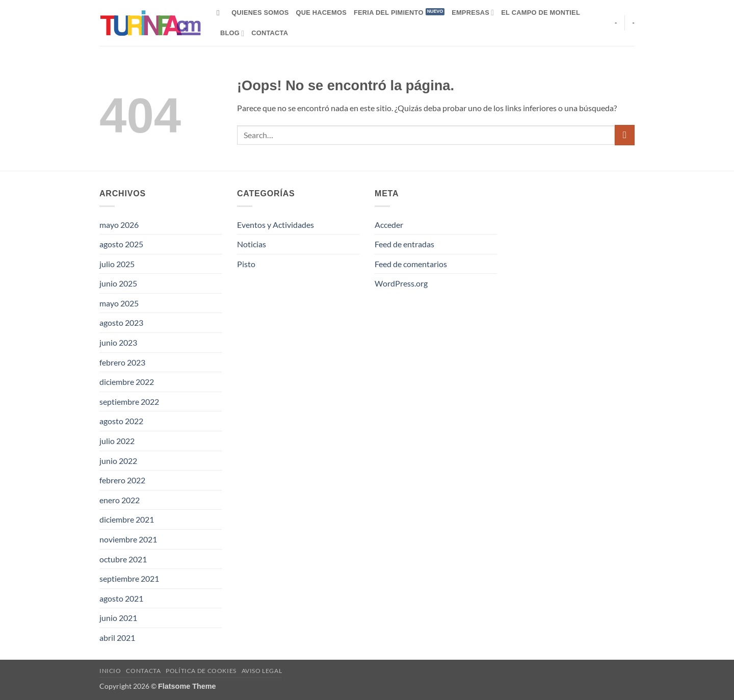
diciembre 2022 (127, 382)
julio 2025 (117, 264)
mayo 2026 (119, 225)
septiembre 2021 (129, 578)
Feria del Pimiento (389, 12)
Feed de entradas (404, 244)
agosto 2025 (121, 244)
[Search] (220, 13)
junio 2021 (118, 618)
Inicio (110, 671)
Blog (232, 33)
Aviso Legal (262, 671)
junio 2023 (118, 342)
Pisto (246, 264)
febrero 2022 (122, 480)
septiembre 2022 (129, 401)
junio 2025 (118, 283)
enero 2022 (120, 500)
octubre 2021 (123, 559)
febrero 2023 (122, 362)
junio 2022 (118, 461)
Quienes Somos (260, 12)
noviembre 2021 (128, 539)
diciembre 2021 (127, 519)
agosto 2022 (121, 421)
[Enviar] (625, 135)
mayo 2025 (119, 303)
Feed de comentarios (411, 264)
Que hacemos (321, 12)
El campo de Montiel (541, 12)
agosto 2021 (121, 598)
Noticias (252, 244)
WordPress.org (401, 283)
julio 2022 (117, 441)
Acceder (389, 225)
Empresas (473, 12)
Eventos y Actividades (276, 225)
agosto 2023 (121, 322)
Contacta (270, 33)
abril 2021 (117, 638)
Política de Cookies (201, 671)
